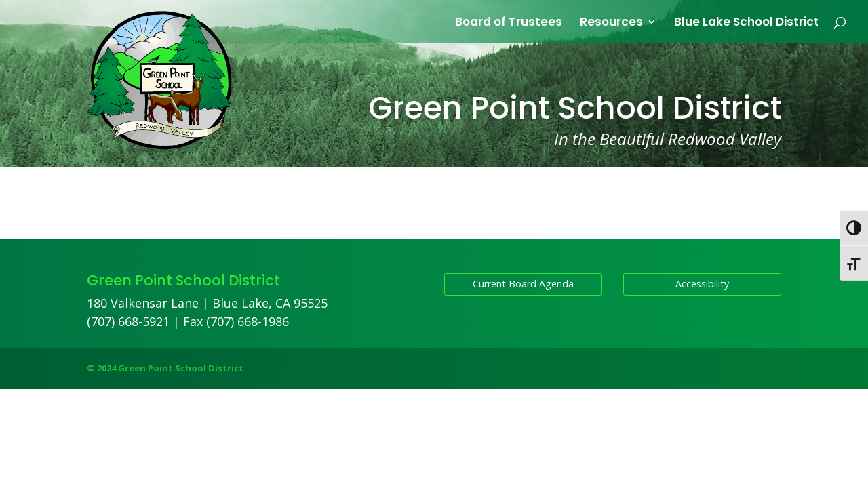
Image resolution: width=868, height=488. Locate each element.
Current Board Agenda (523, 284)
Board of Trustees (509, 23)
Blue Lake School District (747, 23)
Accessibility (702, 284)
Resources (611, 23)
